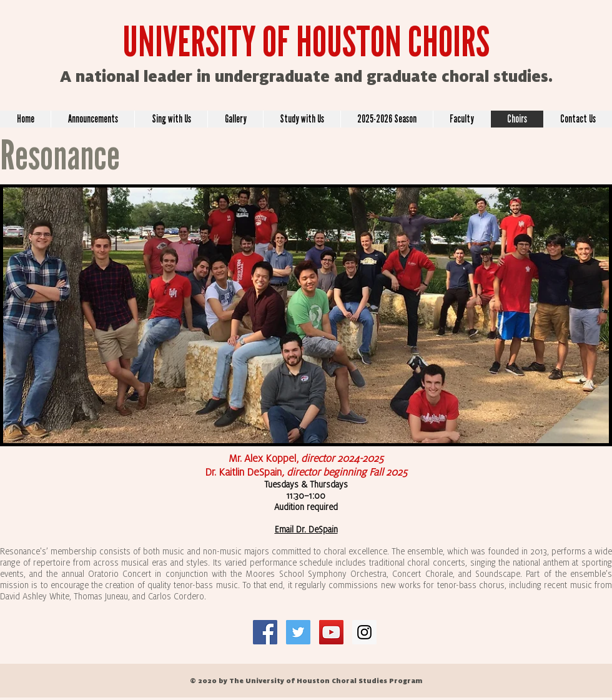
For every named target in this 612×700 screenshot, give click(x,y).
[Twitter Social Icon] (298, 632)
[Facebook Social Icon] (265, 632)
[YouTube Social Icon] (331, 632)
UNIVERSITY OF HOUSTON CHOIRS (306, 42)
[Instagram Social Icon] (364, 632)
